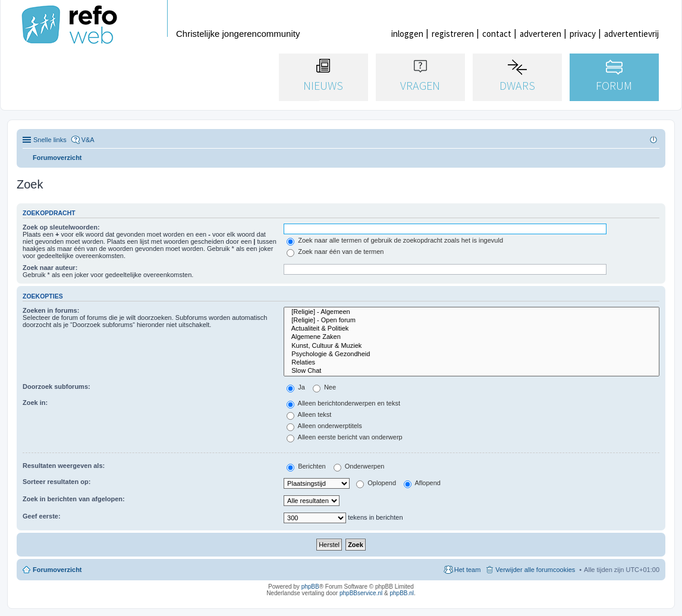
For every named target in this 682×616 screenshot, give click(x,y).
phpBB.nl (402, 593)
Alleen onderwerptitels (324, 426)
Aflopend (422, 483)
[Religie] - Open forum (472, 320)
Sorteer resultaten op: (56, 482)
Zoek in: (35, 403)
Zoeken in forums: (51, 310)
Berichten (306, 466)
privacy (583, 34)
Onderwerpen (359, 466)
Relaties (472, 363)
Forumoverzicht (57, 570)
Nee (324, 387)
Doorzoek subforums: (56, 386)
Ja (296, 387)
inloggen (407, 34)
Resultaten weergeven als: (64, 466)
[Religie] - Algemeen (472, 312)
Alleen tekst (309, 414)
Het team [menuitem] (468, 570)
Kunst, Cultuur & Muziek (472, 346)
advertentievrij (631, 34)
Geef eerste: (42, 516)
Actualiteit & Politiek (472, 329)
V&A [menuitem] (88, 140)
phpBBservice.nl (361, 593)
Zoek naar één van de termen (335, 252)
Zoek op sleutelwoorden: (61, 227)
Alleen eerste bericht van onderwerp (345, 437)
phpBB (310, 587)
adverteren (540, 34)
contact (497, 34)
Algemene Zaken (472, 337)
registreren (453, 34)
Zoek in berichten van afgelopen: (74, 499)
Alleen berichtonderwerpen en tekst (343, 403)
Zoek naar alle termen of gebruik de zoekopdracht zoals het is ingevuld (395, 240)
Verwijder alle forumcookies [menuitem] (535, 570)
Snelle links (50, 140)
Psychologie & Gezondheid (472, 354)
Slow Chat (472, 371)
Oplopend (376, 483)
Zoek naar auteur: (50, 268)
